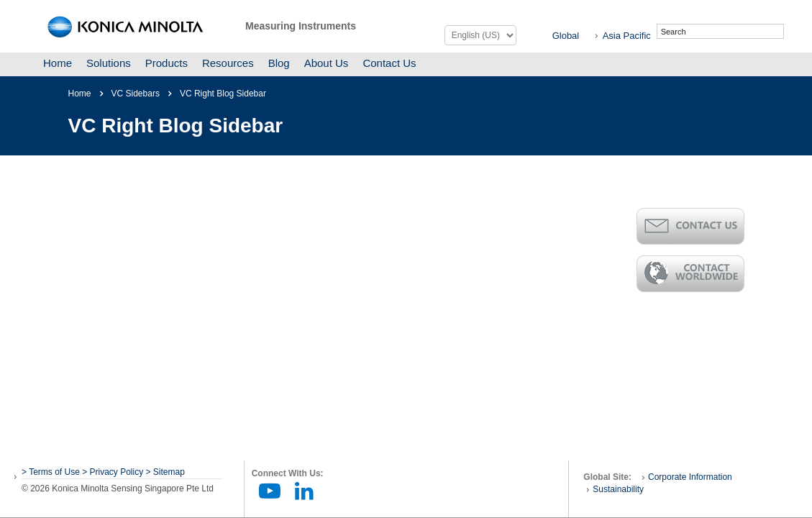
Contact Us (389, 63)
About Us (327, 63)
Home (58, 63)
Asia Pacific (627, 36)
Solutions (109, 63)
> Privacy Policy (113, 472)
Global (566, 36)
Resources (228, 63)
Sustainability (618, 489)
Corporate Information (690, 477)
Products (166, 63)
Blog (279, 63)
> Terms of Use (52, 472)
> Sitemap (165, 472)
